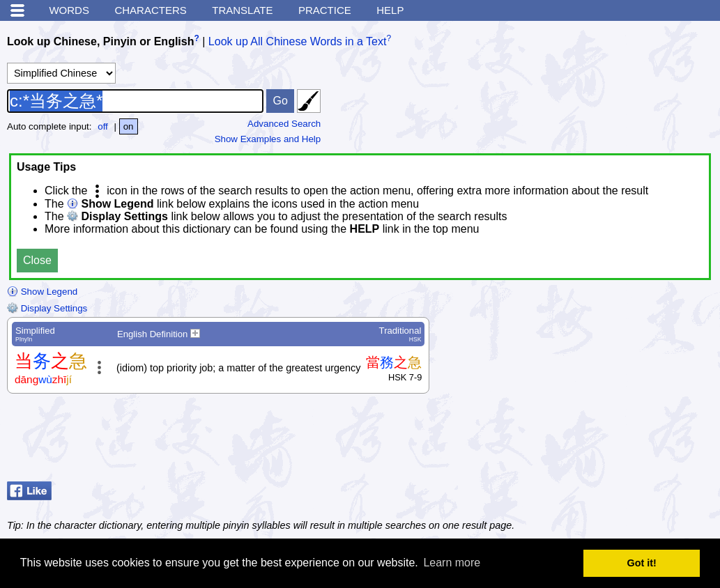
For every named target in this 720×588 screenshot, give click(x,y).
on (129, 126)
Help (390, 10)
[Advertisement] (602, 441)
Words (69, 10)
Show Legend (42, 292)
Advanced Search (284, 124)
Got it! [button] (642, 563)
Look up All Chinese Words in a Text (298, 41)
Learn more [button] (452, 563)
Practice (325, 10)
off (103, 126)
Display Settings (47, 308)
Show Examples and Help (268, 139)
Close (37, 260)
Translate (242, 10)
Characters (150, 10)
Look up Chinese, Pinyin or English (100, 41)
